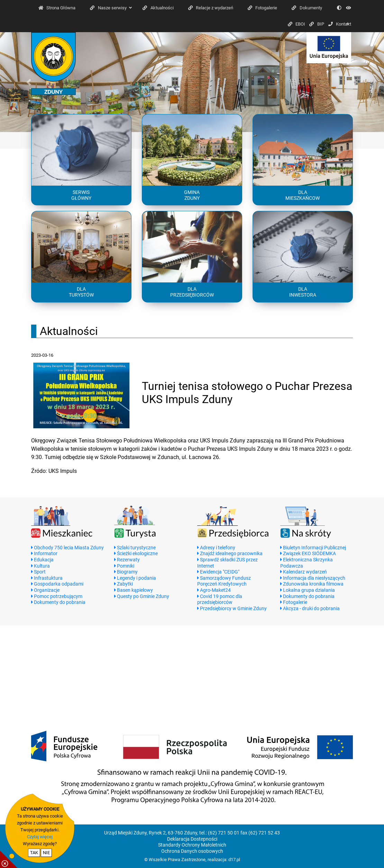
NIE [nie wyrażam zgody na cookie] (46, 853)
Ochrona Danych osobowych (192, 851)
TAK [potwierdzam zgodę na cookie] (34, 853)
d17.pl (234, 860)
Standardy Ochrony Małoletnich (192, 845)
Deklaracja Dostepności (192, 839)
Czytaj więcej (40, 837)
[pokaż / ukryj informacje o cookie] (9, 859)
